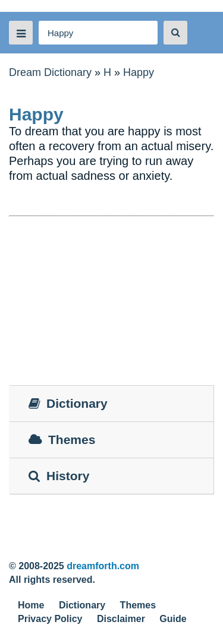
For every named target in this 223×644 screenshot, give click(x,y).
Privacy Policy (50, 619)
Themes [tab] (62, 440)
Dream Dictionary (50, 72)
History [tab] (59, 476)
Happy (139, 72)
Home (31, 605)
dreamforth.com (103, 566)
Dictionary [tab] (68, 403)
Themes (138, 605)
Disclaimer (121, 619)
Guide (173, 619)
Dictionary (82, 605)
